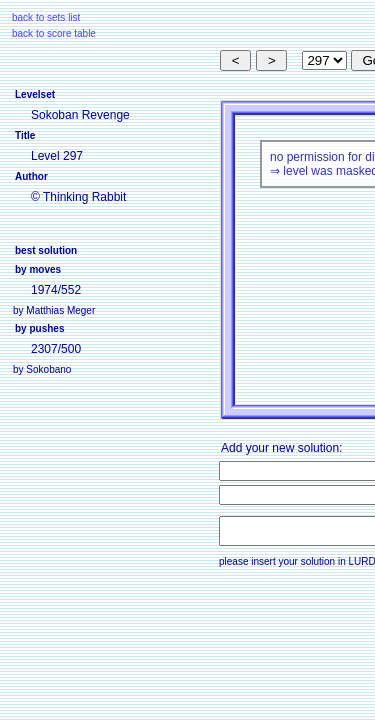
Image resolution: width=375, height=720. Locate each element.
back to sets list (46, 17)
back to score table (54, 33)
